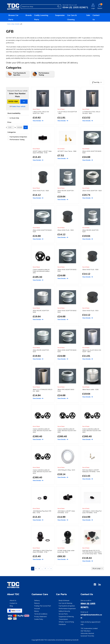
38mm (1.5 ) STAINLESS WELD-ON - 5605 (43, 390)
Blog (11, 606)
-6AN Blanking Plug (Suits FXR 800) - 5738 (42, 512)
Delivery (37, 600)
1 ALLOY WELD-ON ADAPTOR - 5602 (67, 112)
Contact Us (96, 17)
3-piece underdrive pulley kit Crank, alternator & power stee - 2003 (92, 430)
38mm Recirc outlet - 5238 (90, 389)
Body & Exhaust (64, 600)
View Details (37, 121)
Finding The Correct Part (43, 606)
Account (37, 608)
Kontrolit (75, 640)
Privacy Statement (40, 617)
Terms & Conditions (41, 614)
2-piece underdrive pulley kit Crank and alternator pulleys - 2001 (42, 271)
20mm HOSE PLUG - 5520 (41, 191)
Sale (88, 15)
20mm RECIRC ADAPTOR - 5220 (66, 191)
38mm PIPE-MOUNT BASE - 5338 (66, 390)
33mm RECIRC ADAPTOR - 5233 (41, 351)
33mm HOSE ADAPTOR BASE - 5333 (67, 311)
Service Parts (63, 614)
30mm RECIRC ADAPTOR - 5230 (41, 311)
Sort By (96, 82)
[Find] (58, 7)
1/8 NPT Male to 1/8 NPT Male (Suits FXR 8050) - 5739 (42, 152)
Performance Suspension (67, 608)
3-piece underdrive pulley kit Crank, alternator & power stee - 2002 (67, 430)
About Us (13, 600)
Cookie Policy (39, 619)
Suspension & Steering (66, 617)
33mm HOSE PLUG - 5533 (90, 311)
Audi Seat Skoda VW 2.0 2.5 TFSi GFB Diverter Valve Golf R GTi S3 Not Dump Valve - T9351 (92, 552)
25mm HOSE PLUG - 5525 (66, 230)
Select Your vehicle (19, 106)
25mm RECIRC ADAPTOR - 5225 (91, 231)
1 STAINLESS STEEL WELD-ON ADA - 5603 (91, 112)
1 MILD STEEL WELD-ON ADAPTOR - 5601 (41, 112)
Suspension (60, 15)
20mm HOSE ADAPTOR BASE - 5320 (92, 152)
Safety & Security (64, 611)
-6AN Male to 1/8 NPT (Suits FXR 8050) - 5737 (66, 512)
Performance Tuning (44, 74)
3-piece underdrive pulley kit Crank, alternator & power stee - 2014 (42, 471)
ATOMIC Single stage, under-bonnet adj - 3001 (66, 551)
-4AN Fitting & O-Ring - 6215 (66, 470)
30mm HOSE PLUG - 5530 (90, 270)
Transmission (63, 619)
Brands (29, 15)
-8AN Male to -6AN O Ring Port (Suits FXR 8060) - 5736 (42, 551)
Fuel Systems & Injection (19, 74)
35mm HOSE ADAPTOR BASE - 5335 (67, 351)
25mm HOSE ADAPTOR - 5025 (92, 191)
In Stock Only (14, 118)
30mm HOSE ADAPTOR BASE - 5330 (67, 270)
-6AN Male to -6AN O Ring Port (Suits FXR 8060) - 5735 (92, 512)
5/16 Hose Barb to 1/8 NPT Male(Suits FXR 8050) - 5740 (91, 471)
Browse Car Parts (13, 17)
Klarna (36, 611)
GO (24, 102)
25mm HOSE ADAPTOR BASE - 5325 (43, 231)
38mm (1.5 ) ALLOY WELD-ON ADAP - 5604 (92, 351)
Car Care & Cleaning (72, 17)
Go (26, 127)
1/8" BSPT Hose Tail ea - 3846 (67, 151)
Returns (37, 603)
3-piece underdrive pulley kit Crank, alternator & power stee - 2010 (42, 430)
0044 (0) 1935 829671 (75, 7)
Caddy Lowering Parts (41, 17)
